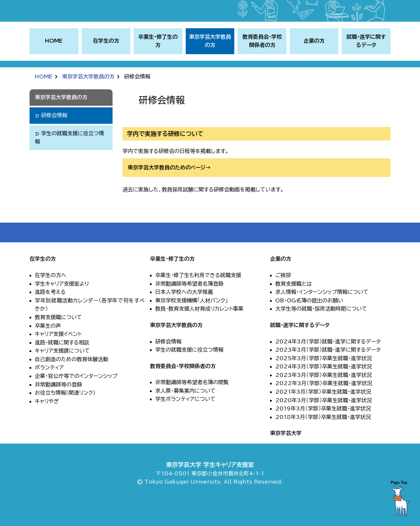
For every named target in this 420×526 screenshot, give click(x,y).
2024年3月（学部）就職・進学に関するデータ (328, 364)
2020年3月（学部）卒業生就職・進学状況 (324, 423)
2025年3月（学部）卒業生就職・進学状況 (324, 381)
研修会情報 (168, 364)
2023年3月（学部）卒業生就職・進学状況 (324, 398)
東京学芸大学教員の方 (88, 100)
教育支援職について (58, 340)
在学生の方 (43, 282)
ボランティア (49, 391)
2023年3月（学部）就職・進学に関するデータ (328, 373)
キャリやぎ (47, 425)
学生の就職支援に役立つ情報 (189, 373)
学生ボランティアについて (185, 422)
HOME (54, 64)
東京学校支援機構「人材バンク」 (191, 323)
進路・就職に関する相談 (62, 365)
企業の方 (281, 282)
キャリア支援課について (62, 374)
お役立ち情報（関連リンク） (65, 416)
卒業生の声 (48, 349)
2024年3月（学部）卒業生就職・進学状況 (324, 390)
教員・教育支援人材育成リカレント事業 (199, 332)
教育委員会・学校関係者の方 (183, 389)
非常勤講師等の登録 (58, 407)
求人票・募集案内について (185, 414)
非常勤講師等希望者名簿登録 (189, 307)
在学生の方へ (51, 298)
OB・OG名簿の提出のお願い (309, 323)
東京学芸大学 (286, 456)
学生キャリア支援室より (62, 307)
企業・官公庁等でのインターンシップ (76, 399)
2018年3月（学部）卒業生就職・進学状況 (323, 440)
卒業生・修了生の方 (172, 282)
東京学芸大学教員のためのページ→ (169, 190)
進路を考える (50, 315)
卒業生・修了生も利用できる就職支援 (198, 298)
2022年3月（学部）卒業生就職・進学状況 (324, 406)
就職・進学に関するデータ (300, 348)
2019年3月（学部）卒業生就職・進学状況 (323, 432)
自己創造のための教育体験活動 (72, 383)
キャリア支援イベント (58, 357)
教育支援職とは (294, 307)
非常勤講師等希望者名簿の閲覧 (192, 405)
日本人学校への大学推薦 (184, 315)
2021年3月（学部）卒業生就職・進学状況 (323, 415)
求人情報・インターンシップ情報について (322, 315)
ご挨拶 (283, 298)
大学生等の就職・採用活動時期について (321, 332)
